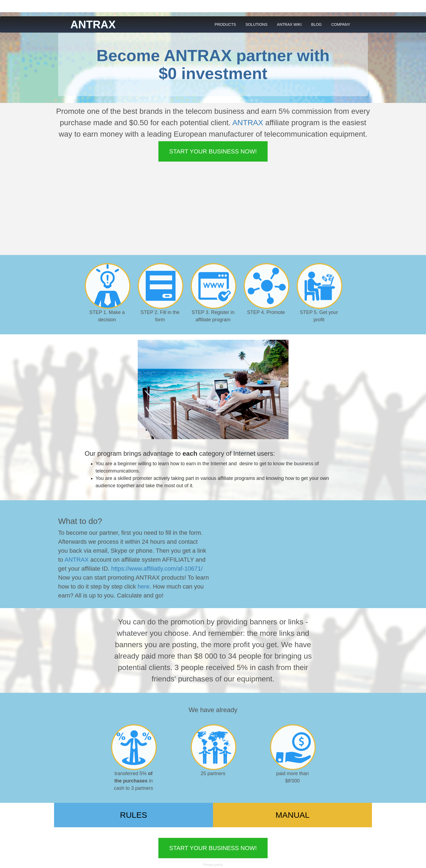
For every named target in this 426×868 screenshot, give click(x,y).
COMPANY (341, 24)
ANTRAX (248, 123)
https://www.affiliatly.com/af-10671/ (157, 569)
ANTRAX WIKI (289, 24)
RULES (133, 815)
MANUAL (292, 815)
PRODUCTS (225, 24)
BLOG (316, 24)
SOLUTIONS (256, 24)
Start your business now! (213, 151)
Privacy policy (213, 865)
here (143, 586)
